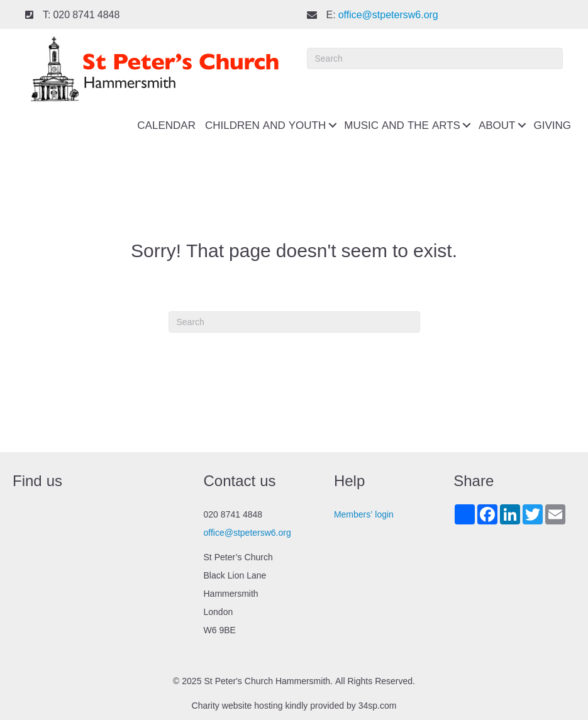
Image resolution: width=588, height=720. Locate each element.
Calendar (166, 125)
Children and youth (265, 125)
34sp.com (378, 706)
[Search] (435, 58)
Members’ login (364, 514)
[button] (332, 125)
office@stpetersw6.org (388, 15)
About (497, 125)
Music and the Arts (402, 125)
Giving (552, 125)
